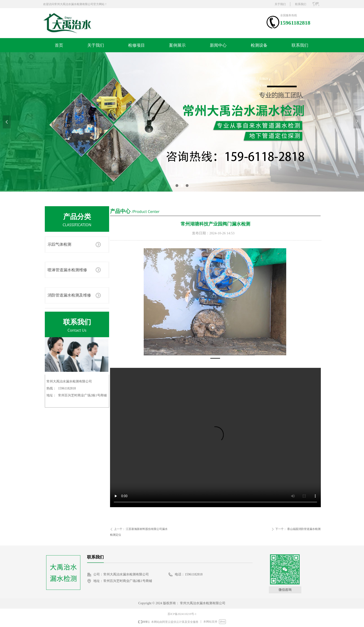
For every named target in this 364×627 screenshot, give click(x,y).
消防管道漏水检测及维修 (69, 295)
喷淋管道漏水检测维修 (67, 270)
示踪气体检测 (59, 244)
